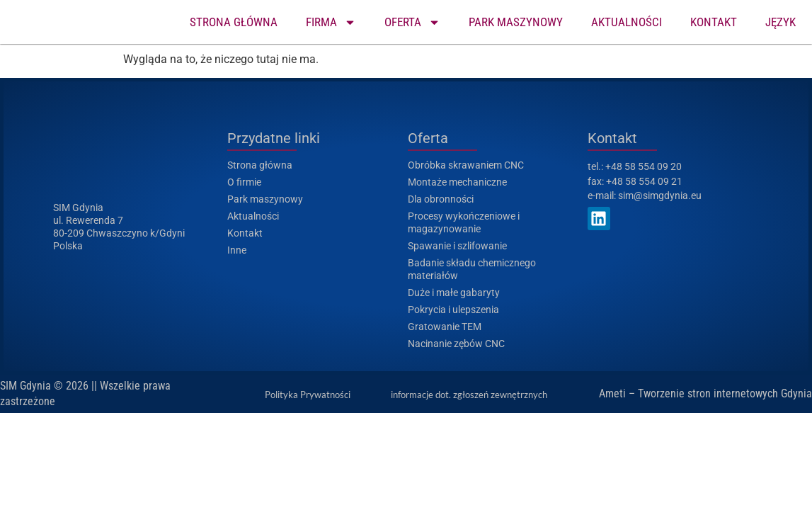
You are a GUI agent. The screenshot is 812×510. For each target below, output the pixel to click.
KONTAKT (714, 22)
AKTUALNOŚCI (627, 22)
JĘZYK (780, 22)
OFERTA (412, 22)
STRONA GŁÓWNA (234, 22)
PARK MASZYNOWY (516, 22)
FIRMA (331, 22)
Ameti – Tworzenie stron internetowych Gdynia (705, 393)
